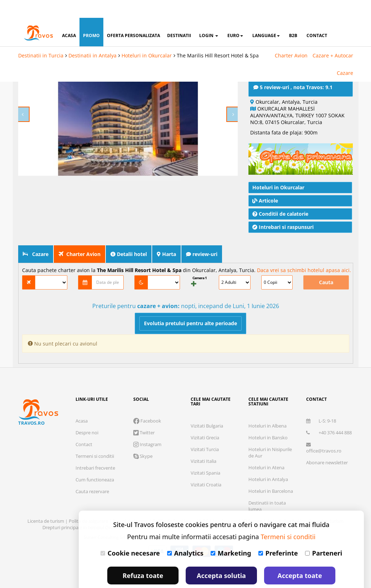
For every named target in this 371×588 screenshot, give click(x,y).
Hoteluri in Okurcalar (147, 38)
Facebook (147, 413)
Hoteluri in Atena (266, 460)
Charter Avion (291, 38)
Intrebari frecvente (95, 460)
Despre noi (87, 425)
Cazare (345, 55)
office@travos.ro (324, 441)
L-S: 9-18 (321, 413)
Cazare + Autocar (333, 38)
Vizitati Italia (203, 454)
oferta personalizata (133, 18)
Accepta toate (300, 558)
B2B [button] (293, 18)
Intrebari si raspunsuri (283, 219)
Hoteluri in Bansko (268, 430)
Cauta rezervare (92, 484)
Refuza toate (143, 558)
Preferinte (278, 535)
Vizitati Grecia (205, 430)
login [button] (209, 18)
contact (317, 18)
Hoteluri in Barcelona (271, 484)
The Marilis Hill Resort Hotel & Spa (218, 38)
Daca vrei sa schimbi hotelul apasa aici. (304, 263)
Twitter (144, 425)
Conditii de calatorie (280, 206)
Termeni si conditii (95, 449)
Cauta (326, 275)
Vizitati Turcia (205, 442)
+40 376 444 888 (329, 425)
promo (91, 18)
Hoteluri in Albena (267, 418)
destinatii (179, 18)
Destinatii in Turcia (41, 38)
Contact (84, 437)
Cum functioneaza (95, 472)
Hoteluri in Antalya (268, 472)
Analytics (185, 535)
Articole (265, 193)
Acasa (82, 413)
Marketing (231, 535)
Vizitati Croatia (206, 477)
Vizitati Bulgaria (207, 418)
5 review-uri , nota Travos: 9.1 (293, 80)
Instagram (147, 437)
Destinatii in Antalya (92, 38)
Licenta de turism (46, 513)
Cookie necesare (130, 535)
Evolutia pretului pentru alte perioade (190, 316)
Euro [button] (235, 18)
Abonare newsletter (327, 455)
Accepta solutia (221, 558)
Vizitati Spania (205, 465)
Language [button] (266, 18)
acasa (69, 18)
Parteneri (324, 535)
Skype (143, 449)
